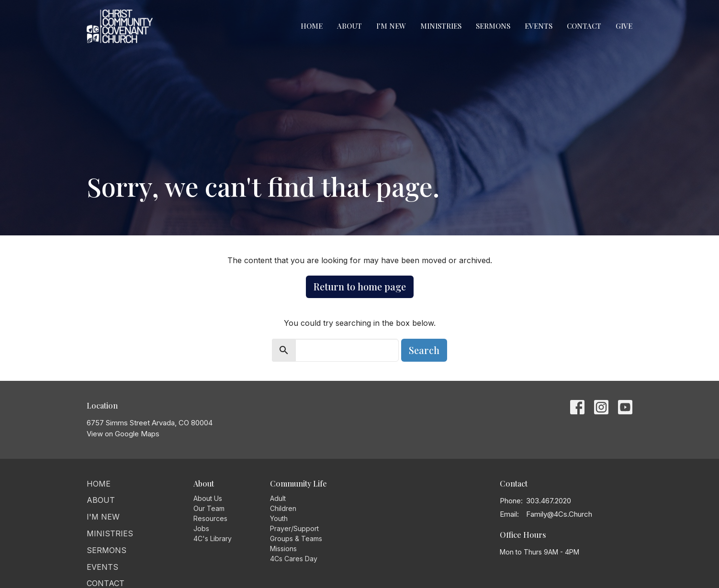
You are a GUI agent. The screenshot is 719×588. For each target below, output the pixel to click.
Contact (584, 26)
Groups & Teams (296, 538)
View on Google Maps (123, 434)
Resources (210, 518)
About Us (208, 498)
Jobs (201, 528)
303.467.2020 (549, 501)
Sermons (493, 26)
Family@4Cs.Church (559, 514)
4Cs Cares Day (294, 559)
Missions (283, 549)
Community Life (298, 483)
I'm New (391, 26)
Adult (278, 498)
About (349, 26)
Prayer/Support (294, 528)
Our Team (209, 508)
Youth (279, 518)
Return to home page (360, 286)
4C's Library (213, 538)
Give (624, 26)
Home (312, 26)
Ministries (441, 26)
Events (539, 26)
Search (424, 350)
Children (283, 508)
